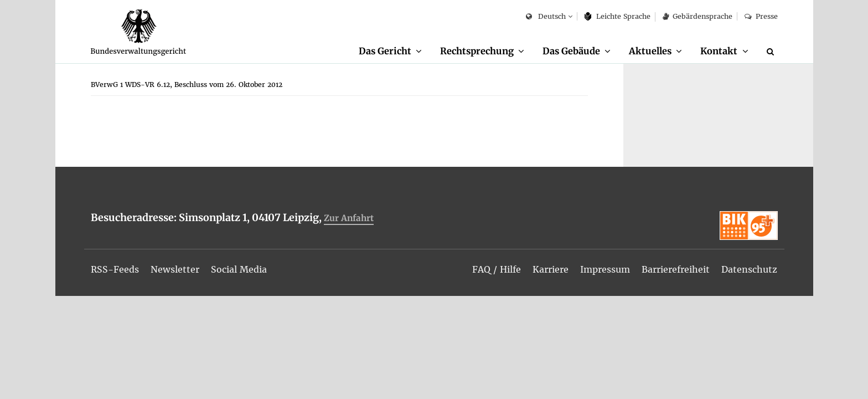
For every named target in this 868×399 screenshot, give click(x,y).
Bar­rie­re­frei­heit (676, 269)
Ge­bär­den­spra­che (697, 16)
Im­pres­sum (605, 269)
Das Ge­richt (385, 51)
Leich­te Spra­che (618, 16)
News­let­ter (175, 269)
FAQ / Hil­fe (497, 269)
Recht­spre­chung (477, 51)
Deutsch (546, 17)
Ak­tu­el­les (650, 51)
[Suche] (772, 52)
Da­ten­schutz (749, 269)
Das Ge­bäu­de (571, 51)
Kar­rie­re (551, 269)
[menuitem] (390, 52)
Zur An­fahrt (349, 218)
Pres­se (761, 16)
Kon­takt (719, 51)
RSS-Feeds (115, 269)
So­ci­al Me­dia (239, 269)
